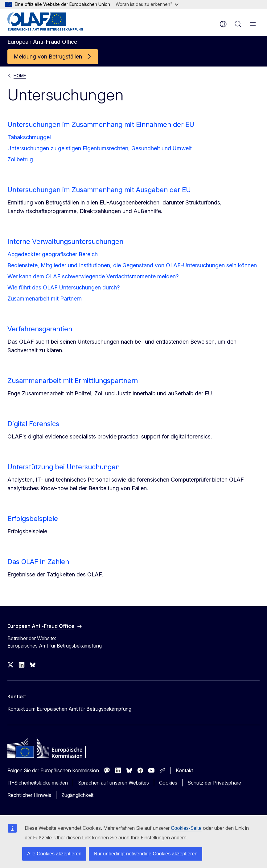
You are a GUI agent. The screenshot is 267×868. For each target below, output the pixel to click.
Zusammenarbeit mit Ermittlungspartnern (73, 381)
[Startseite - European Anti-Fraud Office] (45, 22)
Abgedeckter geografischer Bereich (53, 254)
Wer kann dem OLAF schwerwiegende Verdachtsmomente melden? (93, 276)
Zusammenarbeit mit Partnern (45, 299)
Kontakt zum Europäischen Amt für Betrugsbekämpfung (69, 709)
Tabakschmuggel (29, 137)
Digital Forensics (33, 424)
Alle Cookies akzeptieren (54, 854)
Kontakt (184, 770)
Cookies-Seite (186, 828)
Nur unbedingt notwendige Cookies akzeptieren (146, 854)
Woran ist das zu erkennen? (147, 4)
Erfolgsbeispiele (33, 519)
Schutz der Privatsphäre (214, 783)
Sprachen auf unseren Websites (113, 783)
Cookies (168, 783)
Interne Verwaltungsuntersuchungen (65, 241)
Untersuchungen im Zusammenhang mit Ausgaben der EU (99, 190)
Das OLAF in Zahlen (38, 562)
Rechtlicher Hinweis (29, 795)
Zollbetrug (20, 159)
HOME (20, 76)
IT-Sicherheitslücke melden (38, 783)
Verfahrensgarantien (40, 329)
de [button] (223, 24)
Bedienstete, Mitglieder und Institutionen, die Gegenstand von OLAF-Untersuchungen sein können (132, 265)
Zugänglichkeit (77, 795)
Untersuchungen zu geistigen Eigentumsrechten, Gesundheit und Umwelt (100, 148)
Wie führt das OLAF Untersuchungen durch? (64, 287)
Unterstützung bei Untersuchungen (64, 467)
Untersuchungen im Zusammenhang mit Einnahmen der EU (101, 124)
